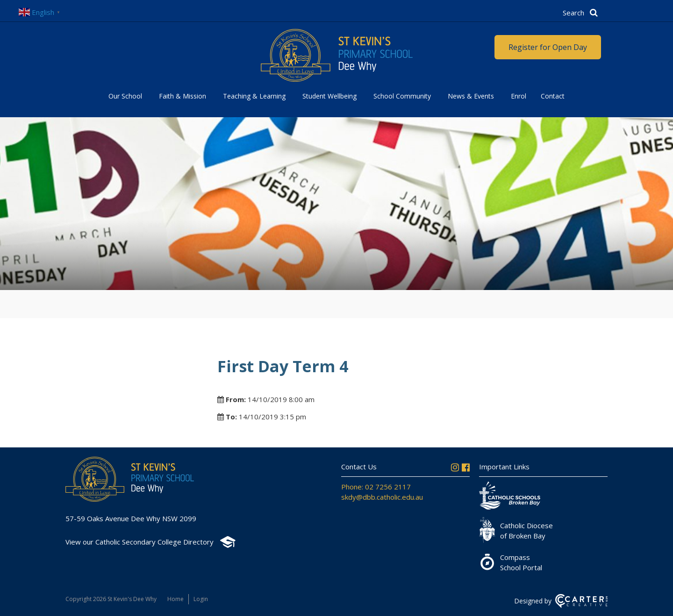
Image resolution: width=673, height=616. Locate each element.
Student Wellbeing (329, 96)
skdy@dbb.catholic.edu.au (382, 497)
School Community (402, 96)
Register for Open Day (548, 47)
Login (201, 599)
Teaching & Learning (254, 96)
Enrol (519, 96)
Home (175, 599)
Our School (125, 96)
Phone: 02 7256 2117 (376, 487)
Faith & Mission (183, 96)
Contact (553, 96)
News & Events (471, 96)
